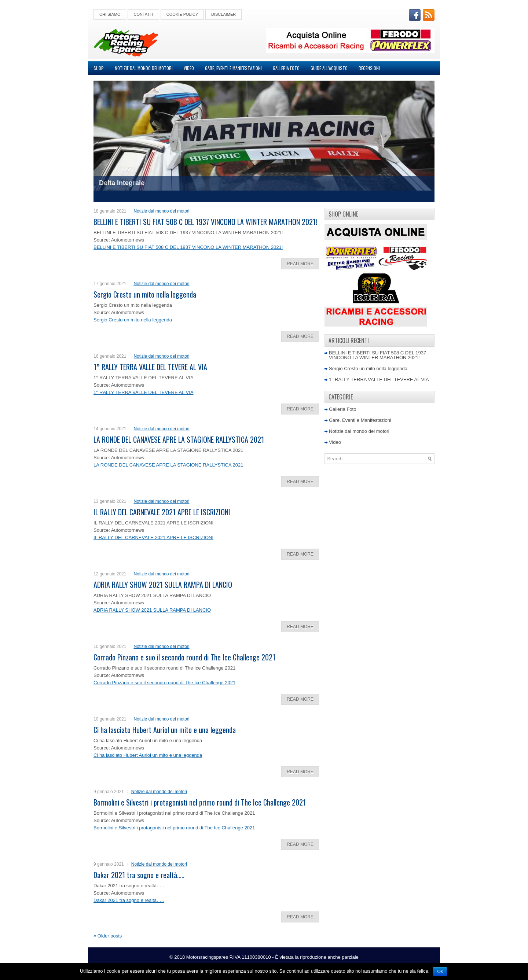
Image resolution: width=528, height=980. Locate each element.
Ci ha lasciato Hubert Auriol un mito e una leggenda (165, 730)
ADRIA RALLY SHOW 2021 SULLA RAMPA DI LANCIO (163, 585)
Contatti (143, 14)
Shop (99, 68)
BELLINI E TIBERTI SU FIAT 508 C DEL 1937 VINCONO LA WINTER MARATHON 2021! (205, 222)
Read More (300, 264)
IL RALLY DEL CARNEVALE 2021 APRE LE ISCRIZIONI (162, 512)
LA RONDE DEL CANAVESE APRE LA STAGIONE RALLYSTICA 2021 (179, 439)
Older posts (108, 936)
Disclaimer (223, 14)
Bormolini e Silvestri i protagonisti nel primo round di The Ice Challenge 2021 (200, 802)
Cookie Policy (182, 14)
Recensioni (369, 68)
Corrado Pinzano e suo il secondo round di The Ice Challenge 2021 (184, 657)
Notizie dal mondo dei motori (144, 68)
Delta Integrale (122, 183)
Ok (440, 972)
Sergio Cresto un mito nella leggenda (145, 294)
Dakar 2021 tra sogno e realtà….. (139, 875)
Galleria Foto (286, 68)
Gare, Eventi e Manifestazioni (233, 68)
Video (189, 68)
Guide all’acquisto (329, 68)
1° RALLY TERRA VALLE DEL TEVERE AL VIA (150, 367)
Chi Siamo (110, 14)
